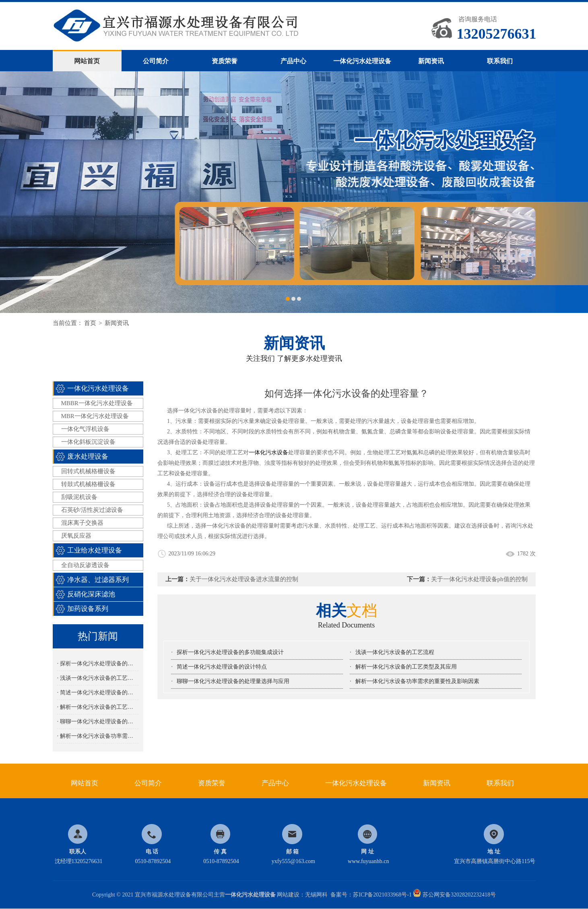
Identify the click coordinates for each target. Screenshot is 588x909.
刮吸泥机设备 (79, 497)
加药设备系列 (88, 609)
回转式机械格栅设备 (88, 471)
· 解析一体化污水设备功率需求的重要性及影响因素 (98, 736)
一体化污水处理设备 (362, 61)
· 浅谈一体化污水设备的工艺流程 (98, 678)
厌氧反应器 (76, 536)
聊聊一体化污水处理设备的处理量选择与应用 (233, 681)
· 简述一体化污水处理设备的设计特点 (98, 693)
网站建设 (288, 895)
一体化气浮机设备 (85, 429)
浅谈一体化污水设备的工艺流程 (395, 652)
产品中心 (293, 61)
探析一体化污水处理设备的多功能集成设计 (230, 652)
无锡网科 (316, 895)
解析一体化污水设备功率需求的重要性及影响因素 (417, 681)
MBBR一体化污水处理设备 (97, 403)
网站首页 (87, 61)
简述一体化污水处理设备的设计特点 (222, 667)
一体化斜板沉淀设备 (88, 442)
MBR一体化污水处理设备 (95, 416)
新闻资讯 (431, 61)
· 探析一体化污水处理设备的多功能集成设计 (98, 664)
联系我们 (500, 61)
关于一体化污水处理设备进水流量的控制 (244, 579)
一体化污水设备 (268, 452)
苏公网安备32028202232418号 (454, 895)
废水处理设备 (88, 457)
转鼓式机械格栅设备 (88, 484)
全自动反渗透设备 (85, 565)
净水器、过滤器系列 (98, 580)
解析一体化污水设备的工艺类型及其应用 (406, 667)
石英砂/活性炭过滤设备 (92, 510)
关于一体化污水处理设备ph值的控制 (479, 579)
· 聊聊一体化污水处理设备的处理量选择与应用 (98, 722)
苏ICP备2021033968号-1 (382, 895)
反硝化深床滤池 (91, 594)
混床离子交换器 (82, 523)
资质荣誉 (225, 61)
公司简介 (156, 61)
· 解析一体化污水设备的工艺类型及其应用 (98, 707)
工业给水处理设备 (95, 550)
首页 (90, 323)
